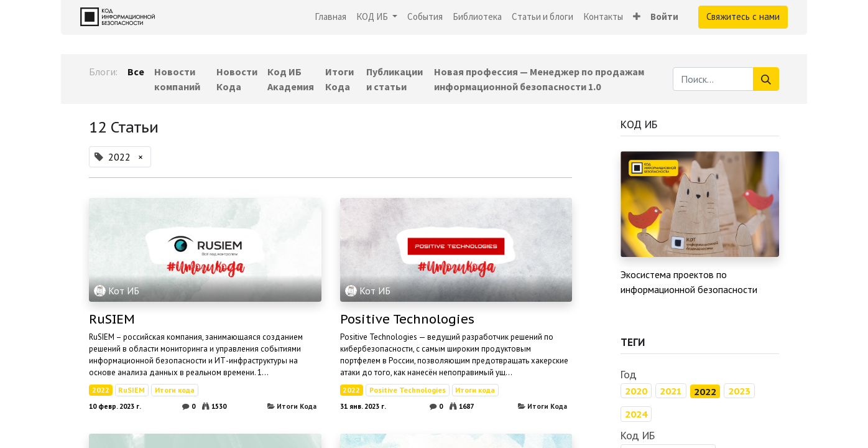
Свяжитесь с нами (743, 16)
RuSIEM (112, 319)
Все (136, 72)
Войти (664, 16)
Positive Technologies (407, 319)
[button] (637, 17)
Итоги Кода (297, 406)
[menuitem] (330, 17)
